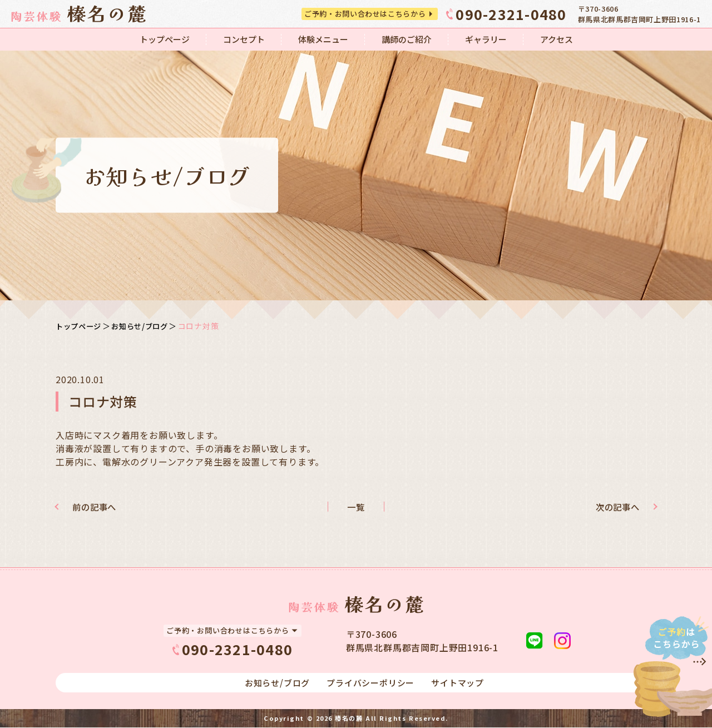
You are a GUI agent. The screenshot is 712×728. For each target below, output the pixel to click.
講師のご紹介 (407, 39)
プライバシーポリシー (370, 683)
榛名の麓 (349, 719)
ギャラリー (486, 39)
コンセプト (244, 39)
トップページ (165, 39)
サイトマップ (458, 683)
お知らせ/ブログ (145, 326)
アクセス (557, 39)
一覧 (356, 507)
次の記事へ (613, 507)
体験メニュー (323, 39)
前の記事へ (99, 507)
